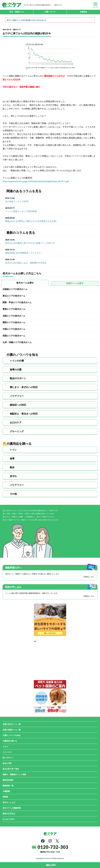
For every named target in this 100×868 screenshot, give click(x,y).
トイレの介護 (17, 361)
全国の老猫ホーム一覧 (12, 730)
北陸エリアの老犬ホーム (14, 316)
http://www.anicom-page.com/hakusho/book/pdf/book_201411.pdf (36, 181)
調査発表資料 (8, 780)
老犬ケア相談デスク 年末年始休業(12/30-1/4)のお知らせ (26, 20)
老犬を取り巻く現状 (11, 769)
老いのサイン (8, 758)
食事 (12, 458)
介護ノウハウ (50, 12)
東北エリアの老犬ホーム (14, 296)
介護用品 (83, 12)
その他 (13, 494)
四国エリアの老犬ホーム (14, 336)
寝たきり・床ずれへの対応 (24, 387)
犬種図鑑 (6, 791)
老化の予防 (7, 763)
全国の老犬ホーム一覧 (12, 724)
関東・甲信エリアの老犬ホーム (17, 302)
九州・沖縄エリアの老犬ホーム (17, 342)
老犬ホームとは (9, 802)
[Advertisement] (50, 659)
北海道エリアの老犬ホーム (15, 289)
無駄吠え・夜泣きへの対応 (24, 414)
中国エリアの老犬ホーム (14, 329)
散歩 (12, 467)
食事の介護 (16, 369)
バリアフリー (17, 396)
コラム (5, 746)
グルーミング (17, 431)
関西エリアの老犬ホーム (14, 322)
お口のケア (16, 422)
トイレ (13, 450)
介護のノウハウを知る (12, 735)
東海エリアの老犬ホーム (14, 309)
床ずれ (13, 476)
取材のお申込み (9, 813)
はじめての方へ (9, 819)
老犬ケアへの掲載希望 (12, 808)
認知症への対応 (18, 405)
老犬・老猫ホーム (17, 12)
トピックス (7, 752)
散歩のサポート (18, 378)
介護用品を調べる (10, 741)
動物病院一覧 (8, 786)
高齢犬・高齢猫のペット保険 (14, 774)
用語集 (5, 797)
